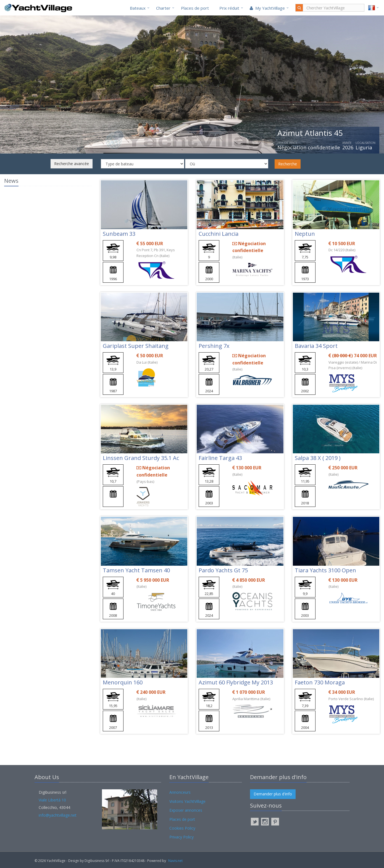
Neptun (305, 234)
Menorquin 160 (123, 682)
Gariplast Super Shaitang (136, 346)
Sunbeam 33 (119, 234)
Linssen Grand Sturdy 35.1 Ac (141, 458)
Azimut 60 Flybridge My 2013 (236, 682)
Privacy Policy (182, 837)
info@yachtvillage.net (58, 815)
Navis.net (175, 861)
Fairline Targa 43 (220, 458)
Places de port (195, 8)
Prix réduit (229, 8)
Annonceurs (180, 792)
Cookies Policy (182, 828)
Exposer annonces (186, 810)
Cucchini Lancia (219, 234)
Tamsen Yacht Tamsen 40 (136, 570)
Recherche (288, 164)
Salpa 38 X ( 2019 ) (318, 458)
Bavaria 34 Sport (316, 346)
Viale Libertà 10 (52, 800)
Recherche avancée (72, 164)
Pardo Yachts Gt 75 (223, 570)
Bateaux (138, 8)
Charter (163, 8)
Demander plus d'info (273, 794)
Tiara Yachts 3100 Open (325, 570)
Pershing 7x (214, 346)
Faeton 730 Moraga (320, 682)
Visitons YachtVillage (187, 801)
